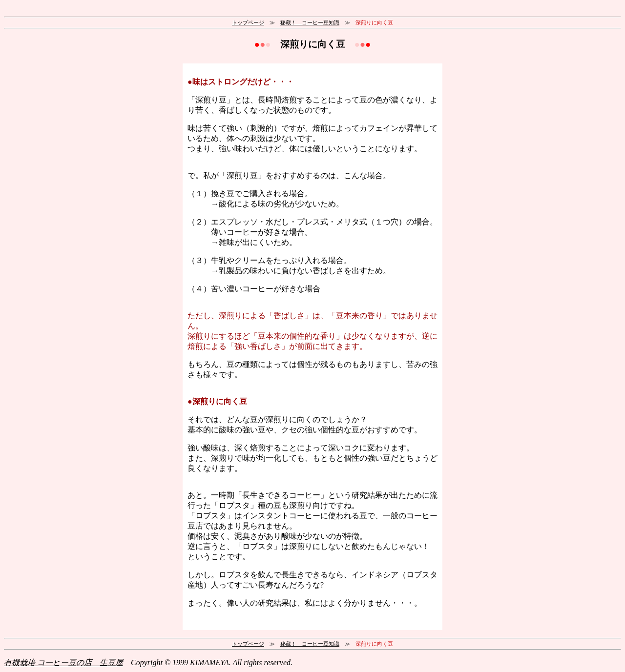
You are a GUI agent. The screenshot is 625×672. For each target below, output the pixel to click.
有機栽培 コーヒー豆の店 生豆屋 (63, 662)
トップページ (248, 22)
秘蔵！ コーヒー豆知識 (310, 22)
